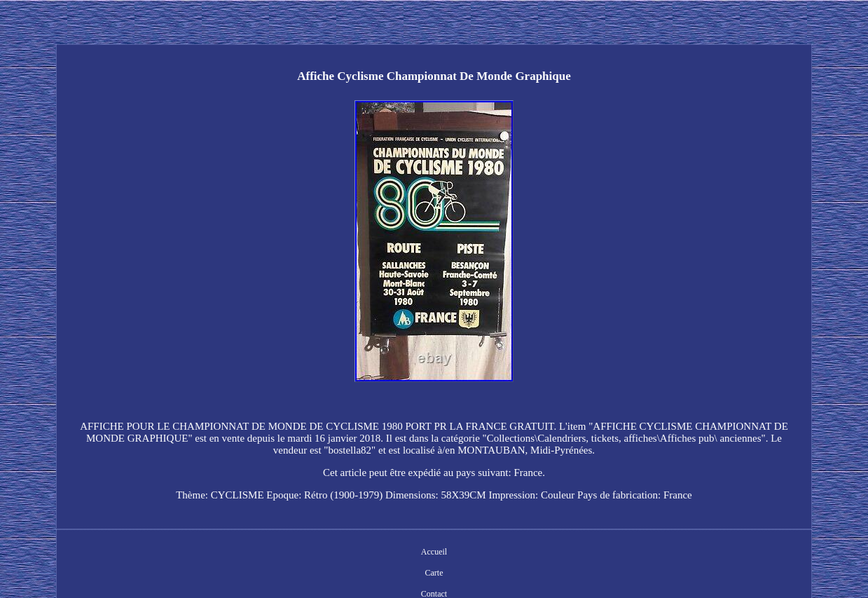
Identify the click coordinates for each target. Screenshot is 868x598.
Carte (434, 573)
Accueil (434, 552)
